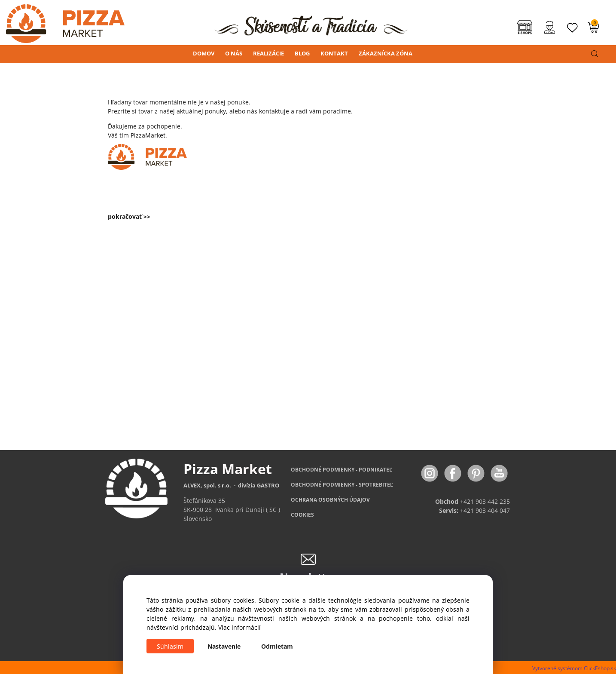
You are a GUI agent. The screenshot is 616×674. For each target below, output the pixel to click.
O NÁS (234, 53)
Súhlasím (170, 646)
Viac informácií (239, 627)
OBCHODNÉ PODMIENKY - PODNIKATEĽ (342, 470)
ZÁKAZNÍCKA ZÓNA (386, 53)
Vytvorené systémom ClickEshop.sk (574, 668)
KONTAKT (334, 53)
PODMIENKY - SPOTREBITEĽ (342, 485)
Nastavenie (224, 646)
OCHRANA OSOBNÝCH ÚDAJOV (330, 500)
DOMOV (204, 53)
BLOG (302, 53)
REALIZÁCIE (268, 53)
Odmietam (277, 646)
